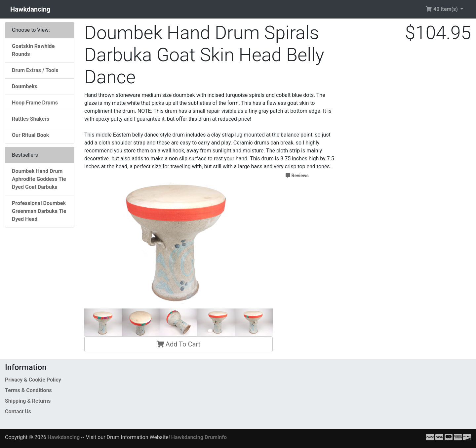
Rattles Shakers (31, 119)
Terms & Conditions (28, 390)
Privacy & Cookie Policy (33, 380)
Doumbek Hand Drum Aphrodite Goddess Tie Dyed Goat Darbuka (39, 179)
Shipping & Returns (28, 401)
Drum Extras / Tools (35, 70)
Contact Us (18, 411)
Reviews (297, 176)
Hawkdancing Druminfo (199, 437)
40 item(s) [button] (442, 9)
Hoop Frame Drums (35, 103)
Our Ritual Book (30, 135)
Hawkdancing (30, 9)
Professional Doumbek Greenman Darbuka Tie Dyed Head (39, 211)
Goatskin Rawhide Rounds (33, 50)
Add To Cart (178, 344)
